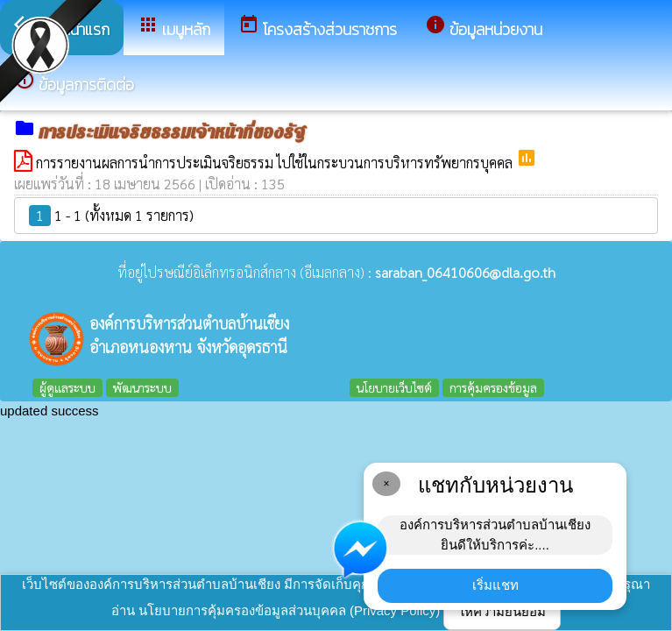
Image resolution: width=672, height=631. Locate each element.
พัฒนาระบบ (142, 387)
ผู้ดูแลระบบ (67, 387)
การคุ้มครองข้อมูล (493, 387)
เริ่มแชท (495, 585)
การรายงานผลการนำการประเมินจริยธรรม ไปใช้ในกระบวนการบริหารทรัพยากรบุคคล (276, 163)
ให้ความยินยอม (502, 611)
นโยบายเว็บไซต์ (394, 387)
